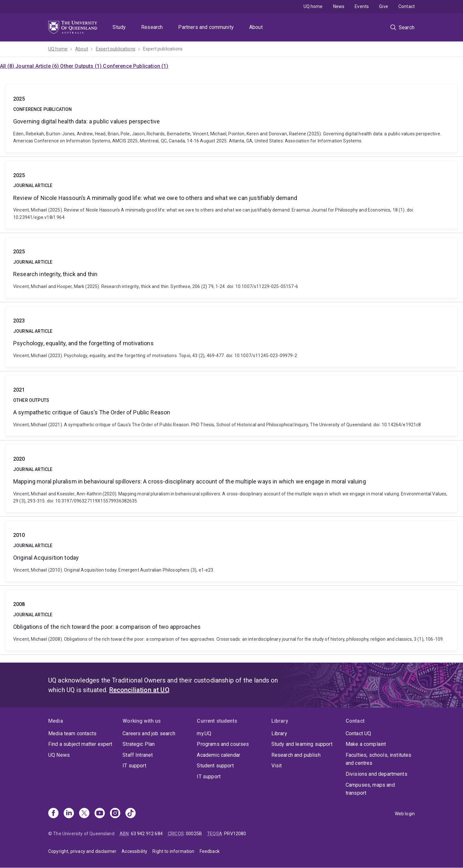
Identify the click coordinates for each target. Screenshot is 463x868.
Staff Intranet (138, 755)
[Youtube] (100, 814)
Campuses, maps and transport (370, 789)
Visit (277, 766)
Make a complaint (366, 744)
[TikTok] (131, 814)
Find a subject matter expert (80, 744)
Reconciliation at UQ (139, 690)
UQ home (313, 6)
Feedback (210, 851)
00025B (194, 834)
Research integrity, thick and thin (232, 267)
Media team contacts (72, 733)
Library (279, 733)
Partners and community (206, 27)
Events (362, 6)
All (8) (8, 66)
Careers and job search (149, 733)
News (339, 6)
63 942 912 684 (147, 834)
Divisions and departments (377, 774)
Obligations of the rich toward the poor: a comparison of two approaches (232, 620)
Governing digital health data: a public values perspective (232, 118)
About (256, 27)
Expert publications (116, 49)
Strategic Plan (139, 744)
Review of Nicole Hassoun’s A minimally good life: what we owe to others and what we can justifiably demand (232, 195)
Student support (215, 766)
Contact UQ (359, 733)
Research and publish (296, 755)
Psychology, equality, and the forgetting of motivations (232, 337)
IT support (134, 766)
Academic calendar (218, 755)
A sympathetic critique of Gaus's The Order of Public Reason (232, 406)
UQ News (59, 755)
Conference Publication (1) (136, 66)
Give (384, 6)
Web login (405, 814)
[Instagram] (115, 814)
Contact (407, 6)
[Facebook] (53, 814)
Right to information (173, 851)
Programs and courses (223, 744)
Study (119, 27)
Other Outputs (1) (82, 66)
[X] (84, 814)
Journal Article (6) (38, 66)
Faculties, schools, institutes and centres (379, 759)
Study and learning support (302, 744)
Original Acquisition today (232, 551)
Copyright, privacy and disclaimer (82, 851)
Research (152, 27)
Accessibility (134, 851)
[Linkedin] (69, 814)
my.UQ (204, 733)
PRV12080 (235, 834)
